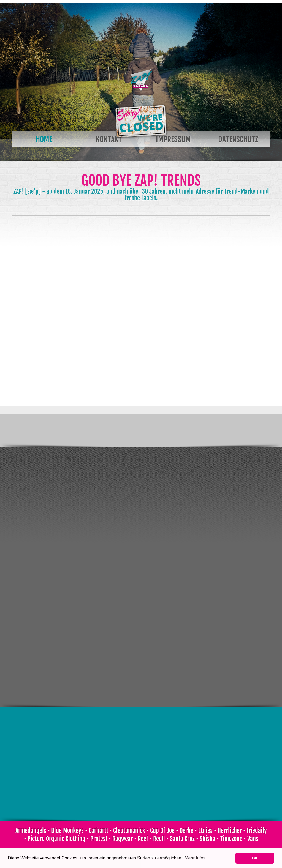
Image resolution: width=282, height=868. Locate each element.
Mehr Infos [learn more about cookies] (195, 858)
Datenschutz (238, 139)
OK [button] (255, 858)
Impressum (173, 139)
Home (44, 139)
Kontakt (109, 139)
